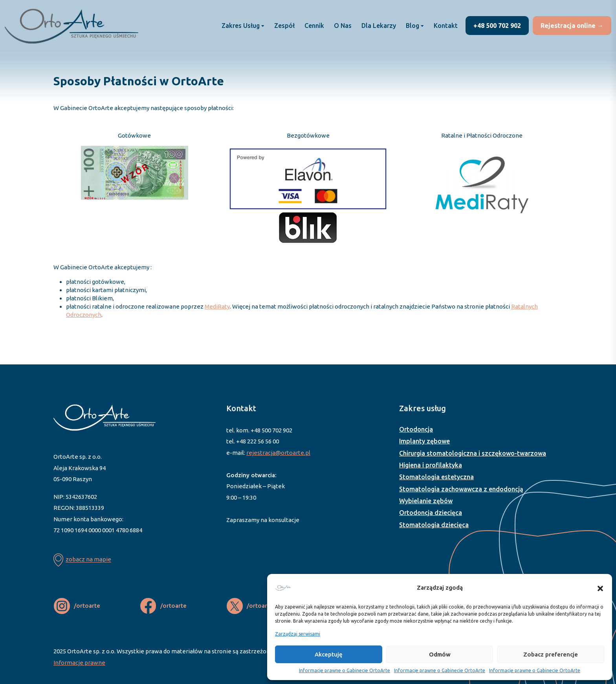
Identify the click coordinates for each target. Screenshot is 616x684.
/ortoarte (87, 606)
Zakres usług (241, 26)
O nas (343, 26)
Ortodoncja (416, 429)
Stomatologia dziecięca (434, 525)
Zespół (284, 26)
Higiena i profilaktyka (431, 465)
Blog (412, 26)
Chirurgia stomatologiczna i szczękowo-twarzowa (473, 453)
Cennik (314, 26)
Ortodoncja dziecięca (431, 513)
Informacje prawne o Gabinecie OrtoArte (345, 670)
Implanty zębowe (424, 441)
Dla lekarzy (379, 26)
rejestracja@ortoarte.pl (278, 453)
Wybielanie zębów (426, 501)
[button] (600, 588)
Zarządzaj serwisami (298, 634)
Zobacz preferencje (551, 654)
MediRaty (217, 306)
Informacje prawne (79, 663)
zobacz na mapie (88, 560)
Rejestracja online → (572, 26)
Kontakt (446, 26)
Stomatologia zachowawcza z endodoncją (461, 489)
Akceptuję (329, 654)
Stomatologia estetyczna (436, 477)
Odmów (440, 654)
